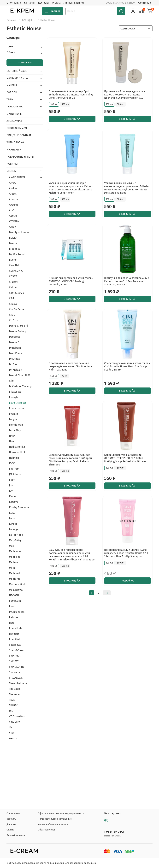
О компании (14, 3)
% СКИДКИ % (14, 150)
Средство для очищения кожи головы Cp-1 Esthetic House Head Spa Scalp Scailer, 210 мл (127, 366)
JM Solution (16, 474)
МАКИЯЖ (12, 85)
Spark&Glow (16, 650)
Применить (25, 63)
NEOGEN (14, 595)
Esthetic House (18, 403)
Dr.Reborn (15, 348)
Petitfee (14, 617)
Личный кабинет (74, 3)
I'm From (14, 469)
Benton (13, 243)
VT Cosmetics (17, 716)
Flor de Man (16, 425)
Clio (11, 381)
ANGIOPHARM (17, 177)
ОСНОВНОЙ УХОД (17, 71)
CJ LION (13, 282)
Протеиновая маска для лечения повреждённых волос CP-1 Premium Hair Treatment (70, 366)
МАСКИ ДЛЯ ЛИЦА (17, 78)
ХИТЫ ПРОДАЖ (15, 142)
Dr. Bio (13, 364)
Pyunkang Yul (17, 612)
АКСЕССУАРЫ (14, 121)
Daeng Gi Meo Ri (19, 326)
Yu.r (11, 727)
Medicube (15, 551)
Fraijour (13, 419)
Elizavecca (15, 392)
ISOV (12, 463)
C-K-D (12, 315)
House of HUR (17, 452)
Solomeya (15, 645)
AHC (11, 210)
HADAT (13, 436)
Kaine (12, 496)
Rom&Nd (14, 639)
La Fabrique (16, 535)
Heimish (14, 458)
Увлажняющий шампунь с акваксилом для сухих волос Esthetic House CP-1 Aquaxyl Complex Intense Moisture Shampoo (127, 188)
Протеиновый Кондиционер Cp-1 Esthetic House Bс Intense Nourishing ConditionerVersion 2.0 (71, 95)
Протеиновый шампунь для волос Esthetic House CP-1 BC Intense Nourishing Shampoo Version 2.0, (125, 95)
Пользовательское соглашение (55, 819)
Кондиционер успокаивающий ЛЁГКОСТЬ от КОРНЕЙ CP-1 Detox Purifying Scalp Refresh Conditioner (125, 458)
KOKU (12, 513)
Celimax (14, 287)
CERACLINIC (16, 271)
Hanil (12, 441)
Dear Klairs (15, 353)
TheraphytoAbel (18, 683)
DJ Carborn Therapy (20, 386)
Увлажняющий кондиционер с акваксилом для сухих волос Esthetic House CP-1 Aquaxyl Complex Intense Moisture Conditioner (71, 188)
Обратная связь (47, 830)
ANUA (12, 183)
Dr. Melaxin (16, 370)
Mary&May (15, 540)
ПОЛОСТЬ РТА (15, 107)
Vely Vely (14, 722)
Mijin (12, 568)
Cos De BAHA (16, 309)
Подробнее (127, 581)
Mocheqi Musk (17, 584)
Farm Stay (15, 430)
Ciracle (13, 304)
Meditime (15, 579)
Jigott (12, 480)
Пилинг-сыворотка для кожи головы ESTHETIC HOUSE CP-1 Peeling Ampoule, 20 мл (71, 281)
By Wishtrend (17, 254)
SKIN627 (14, 661)
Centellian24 (17, 293)
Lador (12, 518)
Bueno (13, 260)
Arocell (13, 194)
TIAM (12, 700)
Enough (13, 397)
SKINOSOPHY (17, 667)
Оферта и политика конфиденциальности (61, 813)
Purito (13, 606)
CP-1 (12, 298)
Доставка (44, 3)
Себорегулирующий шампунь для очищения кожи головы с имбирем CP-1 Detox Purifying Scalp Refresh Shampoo (70, 460)
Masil (12, 546)
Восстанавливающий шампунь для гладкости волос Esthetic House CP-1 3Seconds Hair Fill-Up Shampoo (126, 553)
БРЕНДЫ (27, 20)
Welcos (13, 738)
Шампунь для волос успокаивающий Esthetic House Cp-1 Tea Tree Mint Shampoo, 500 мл (127, 281)
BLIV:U (13, 238)
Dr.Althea (14, 359)
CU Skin (14, 320)
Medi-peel (15, 557)
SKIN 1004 (15, 656)
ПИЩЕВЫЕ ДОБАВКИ (19, 135)
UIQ (11, 711)
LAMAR (13, 524)
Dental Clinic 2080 (20, 375)
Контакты (30, 3)
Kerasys (13, 502)
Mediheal (15, 573)
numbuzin (15, 601)
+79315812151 (145, 3)
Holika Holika (17, 447)
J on (11, 485)
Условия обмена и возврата (53, 824)
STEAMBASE (16, 678)
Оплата (56, 3)
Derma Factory (18, 331)
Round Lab (15, 628)
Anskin (13, 188)
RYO (12, 623)
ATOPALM (14, 221)
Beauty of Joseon (19, 232)
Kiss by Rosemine (19, 507)
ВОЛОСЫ (12, 92)
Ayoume (14, 205)
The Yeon (14, 694)
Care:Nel (14, 265)
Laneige (14, 529)
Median (13, 562)
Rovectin (14, 634)
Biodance (15, 249)
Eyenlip (14, 414)
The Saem (15, 689)
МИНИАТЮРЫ (14, 114)
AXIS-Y (13, 227)
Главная (11, 20)
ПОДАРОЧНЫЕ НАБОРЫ (20, 157)
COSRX (13, 276)
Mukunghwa (16, 590)
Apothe (13, 216)
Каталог (53, 11)
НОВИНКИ (12, 164)
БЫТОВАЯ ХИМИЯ (17, 128)
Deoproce (15, 337)
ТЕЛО (10, 99)
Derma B (14, 342)
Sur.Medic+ (15, 672)
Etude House (17, 408)
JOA (11, 491)
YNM (12, 733)
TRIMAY (13, 705)
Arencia (14, 199)
